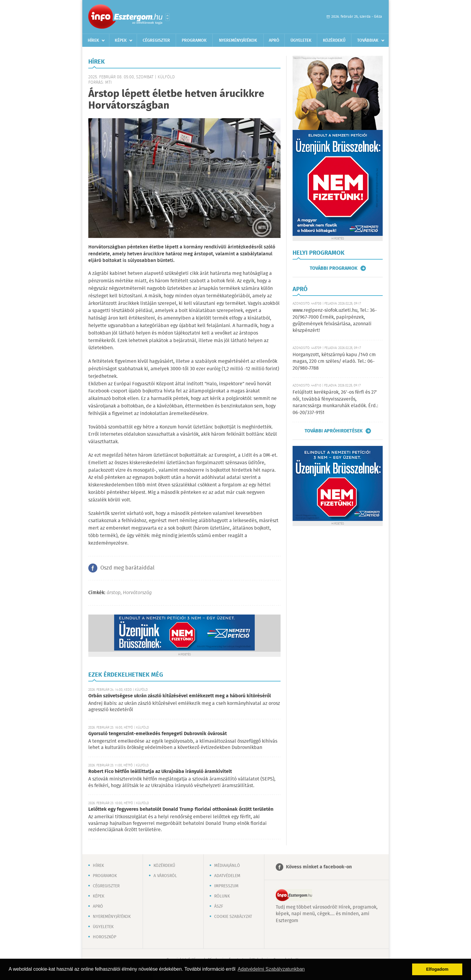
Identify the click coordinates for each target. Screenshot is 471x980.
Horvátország (137, 593)
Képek (121, 41)
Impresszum (226, 886)
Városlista (167, 17)
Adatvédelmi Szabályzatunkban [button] (271, 969)
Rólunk (222, 896)
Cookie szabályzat (233, 917)
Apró (274, 41)
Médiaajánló (227, 866)
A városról (165, 876)
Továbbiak (368, 41)
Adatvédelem (227, 876)
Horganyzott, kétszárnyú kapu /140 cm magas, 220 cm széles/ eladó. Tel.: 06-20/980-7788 (334, 362)
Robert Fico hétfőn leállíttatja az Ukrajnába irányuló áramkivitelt (160, 772)
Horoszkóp (105, 937)
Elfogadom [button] (437, 969)
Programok (194, 41)
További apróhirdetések (334, 431)
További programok (334, 268)
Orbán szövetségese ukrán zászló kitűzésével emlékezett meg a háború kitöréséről (180, 696)
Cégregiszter (156, 41)
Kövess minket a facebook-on (319, 867)
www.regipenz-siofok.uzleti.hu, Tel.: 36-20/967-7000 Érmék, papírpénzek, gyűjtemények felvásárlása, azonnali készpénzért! (335, 320)
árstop (114, 593)
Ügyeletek (301, 41)
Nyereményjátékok (238, 41)
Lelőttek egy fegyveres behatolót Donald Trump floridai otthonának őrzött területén (181, 809)
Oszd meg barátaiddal (127, 568)
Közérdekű (334, 41)
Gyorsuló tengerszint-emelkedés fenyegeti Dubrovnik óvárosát (158, 734)
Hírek (93, 41)
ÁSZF (219, 906)
